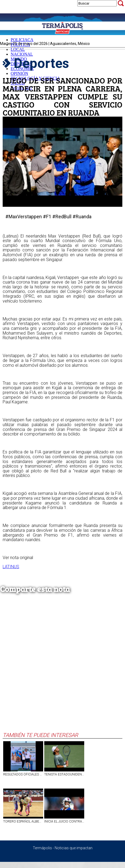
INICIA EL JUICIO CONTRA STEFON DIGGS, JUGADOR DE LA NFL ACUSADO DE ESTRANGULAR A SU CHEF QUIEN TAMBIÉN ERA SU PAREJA (64, 821)
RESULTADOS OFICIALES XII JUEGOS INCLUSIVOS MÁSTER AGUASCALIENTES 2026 (23, 774)
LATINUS (11, 567)
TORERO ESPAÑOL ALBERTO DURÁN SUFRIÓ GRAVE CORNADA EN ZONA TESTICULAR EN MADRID (23, 821)
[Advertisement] (61, 668)
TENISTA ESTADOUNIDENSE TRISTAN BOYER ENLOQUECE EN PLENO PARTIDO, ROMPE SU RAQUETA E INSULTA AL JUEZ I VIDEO (64, 774)
